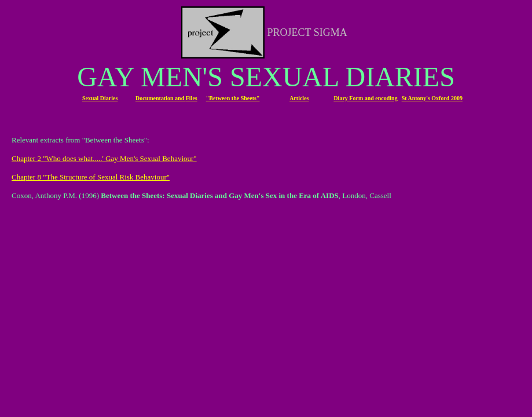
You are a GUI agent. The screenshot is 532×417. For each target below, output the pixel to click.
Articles (299, 98)
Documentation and (161, 98)
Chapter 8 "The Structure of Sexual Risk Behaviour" (91, 177)
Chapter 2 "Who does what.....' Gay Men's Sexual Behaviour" (104, 158)
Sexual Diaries (100, 98)
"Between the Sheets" (233, 98)
